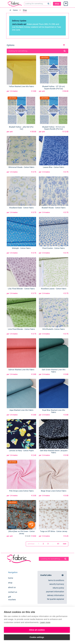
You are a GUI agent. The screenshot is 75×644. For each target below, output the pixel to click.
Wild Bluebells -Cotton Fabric (54, 329)
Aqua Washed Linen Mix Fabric (21, 410)
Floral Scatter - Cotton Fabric (54, 248)
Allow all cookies (37, 630)
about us (12, 587)
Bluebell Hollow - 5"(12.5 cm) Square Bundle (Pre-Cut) (54, 128)
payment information (55, 592)
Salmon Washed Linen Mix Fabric (21, 370)
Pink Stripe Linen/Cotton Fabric (21, 491)
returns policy (58, 588)
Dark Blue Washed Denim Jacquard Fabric (54, 452)
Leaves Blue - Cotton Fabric (54, 167)
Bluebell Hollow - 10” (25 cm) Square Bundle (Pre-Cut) (54, 88)
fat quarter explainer (56, 599)
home (11, 578)
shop (57, 4)
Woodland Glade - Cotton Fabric (21, 208)
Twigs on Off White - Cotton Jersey (54, 531)
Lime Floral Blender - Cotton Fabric (21, 329)
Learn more (45, 622)
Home (15, 10)
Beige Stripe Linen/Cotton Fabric (54, 491)
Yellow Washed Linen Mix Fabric (21, 86)
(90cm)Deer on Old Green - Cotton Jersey (21, 532)
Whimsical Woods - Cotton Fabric (21, 167)
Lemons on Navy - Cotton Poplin (21, 451)
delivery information (56, 595)
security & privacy (57, 584)
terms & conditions (56, 580)
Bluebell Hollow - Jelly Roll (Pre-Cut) (21, 128)
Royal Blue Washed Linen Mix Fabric (54, 411)
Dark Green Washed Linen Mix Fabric (54, 371)
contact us (13, 592)
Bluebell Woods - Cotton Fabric (54, 208)
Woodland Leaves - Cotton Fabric (54, 289)
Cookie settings (37, 637)
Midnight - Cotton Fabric (21, 248)
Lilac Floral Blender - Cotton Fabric (21, 289)
